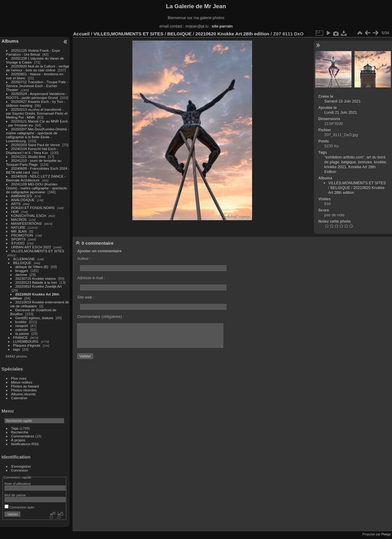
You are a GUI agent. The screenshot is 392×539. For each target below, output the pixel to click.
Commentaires (23, 436)
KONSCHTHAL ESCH (29, 216)
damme (21, 274)
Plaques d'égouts (27, 345)
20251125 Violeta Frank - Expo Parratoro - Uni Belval (33, 52)
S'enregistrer (21, 466)
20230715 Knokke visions (36, 278)
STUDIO (18, 243)
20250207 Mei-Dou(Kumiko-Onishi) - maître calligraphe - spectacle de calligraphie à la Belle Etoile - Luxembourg (37, 135)
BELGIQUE (22, 263)
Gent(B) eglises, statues (34, 318)
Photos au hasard (25, 386)
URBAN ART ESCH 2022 (31, 247)
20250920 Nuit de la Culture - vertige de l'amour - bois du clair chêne (38, 68)
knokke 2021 (335, 167)
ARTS (16, 204)
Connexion (20, 470)
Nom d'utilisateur (18, 483)
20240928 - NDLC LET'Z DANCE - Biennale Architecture (36, 178)
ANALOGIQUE (23, 200)
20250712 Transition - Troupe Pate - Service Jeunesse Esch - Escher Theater (37, 86)
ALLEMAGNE (24, 259)
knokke (21, 322)
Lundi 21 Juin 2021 (341, 112)
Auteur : (84, 258)
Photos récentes (24, 390)
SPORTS (18, 239)
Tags (15, 428)
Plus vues (19, 378)
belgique (348, 162)
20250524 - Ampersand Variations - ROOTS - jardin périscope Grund (36, 96)
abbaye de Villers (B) (32, 267)
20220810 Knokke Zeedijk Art (39, 286)
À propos (18, 440)
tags (17, 349)
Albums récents (23, 394)
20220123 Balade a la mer (36, 282)
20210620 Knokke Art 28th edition (232, 34)
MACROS (19, 219)
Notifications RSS (25, 444)
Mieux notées (22, 382)
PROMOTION (22, 235)
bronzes (365, 162)
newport (22, 326)
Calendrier (19, 398)
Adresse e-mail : (91, 278)
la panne (22, 333)
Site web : (86, 297)
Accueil (81, 34)
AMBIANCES (22, 196)
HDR (15, 212)
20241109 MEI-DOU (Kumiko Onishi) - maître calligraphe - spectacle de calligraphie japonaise (36, 188)
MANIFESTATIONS (27, 223)
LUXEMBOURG (26, 341)
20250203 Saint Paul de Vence (36, 145)
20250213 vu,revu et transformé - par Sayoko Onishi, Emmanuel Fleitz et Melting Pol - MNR (37, 113)
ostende (22, 330)
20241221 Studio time (29, 157)
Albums (10, 41)
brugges (22, 271)
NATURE (18, 227)
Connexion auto (19, 507)
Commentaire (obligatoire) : (100, 317)
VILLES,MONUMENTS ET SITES (38, 251)
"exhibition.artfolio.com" (344, 157)
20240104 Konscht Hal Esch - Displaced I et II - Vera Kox (32, 151)
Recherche (20, 432)
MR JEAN (19, 231)
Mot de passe (15, 495)
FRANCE (21, 337)
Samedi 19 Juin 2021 (342, 101)
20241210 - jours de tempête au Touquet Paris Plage (34, 162)
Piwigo (386, 534)
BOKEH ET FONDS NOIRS (33, 208)
